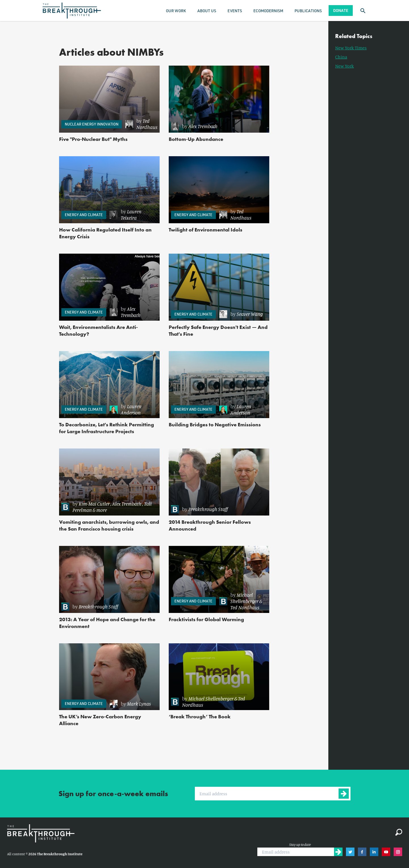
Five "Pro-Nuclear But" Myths (93, 139)
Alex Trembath (203, 126)
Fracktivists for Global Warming (206, 619)
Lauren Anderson (131, 409)
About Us (207, 11)
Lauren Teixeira (131, 214)
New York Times (351, 48)
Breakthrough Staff (208, 509)
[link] (141, 124)
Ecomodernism (268, 11)
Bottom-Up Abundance (196, 139)
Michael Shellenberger (244, 598)
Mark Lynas (139, 704)
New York (345, 66)
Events (235, 11)
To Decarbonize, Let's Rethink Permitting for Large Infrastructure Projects (107, 428)
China (341, 57)
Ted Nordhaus (147, 124)
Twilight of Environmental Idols (205, 230)
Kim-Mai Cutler (94, 504)
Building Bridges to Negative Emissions (215, 424)
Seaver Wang (250, 314)
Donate (341, 10)
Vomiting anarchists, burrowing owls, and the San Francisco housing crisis (109, 525)
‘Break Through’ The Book (200, 716)
